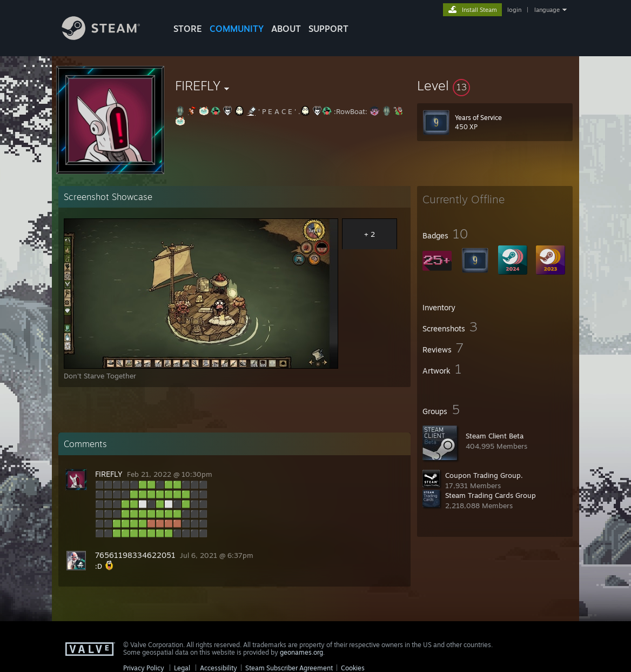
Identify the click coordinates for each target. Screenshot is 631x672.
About (286, 29)
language (547, 10)
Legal (182, 668)
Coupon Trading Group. (484, 475)
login (514, 10)
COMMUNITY (237, 29)
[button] (495, 85)
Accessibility (219, 668)
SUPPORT (328, 29)
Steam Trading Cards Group (491, 495)
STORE (188, 29)
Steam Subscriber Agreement (289, 668)
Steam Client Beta (495, 436)
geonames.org (301, 652)
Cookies (353, 668)
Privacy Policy (144, 668)
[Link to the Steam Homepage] (109, 37)
